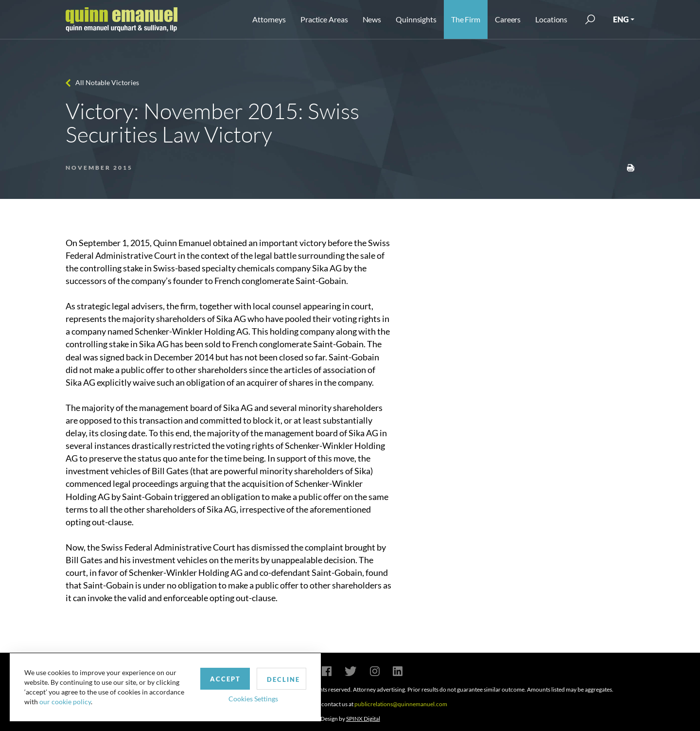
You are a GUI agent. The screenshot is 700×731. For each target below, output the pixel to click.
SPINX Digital (363, 719)
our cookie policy (65, 702)
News (372, 19)
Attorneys (269, 19)
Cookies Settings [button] (253, 699)
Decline (283, 679)
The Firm (466, 19)
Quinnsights (416, 19)
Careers (508, 19)
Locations (551, 19)
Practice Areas (324, 19)
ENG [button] (621, 19)
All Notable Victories (107, 82)
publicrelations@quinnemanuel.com (401, 704)
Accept (225, 679)
